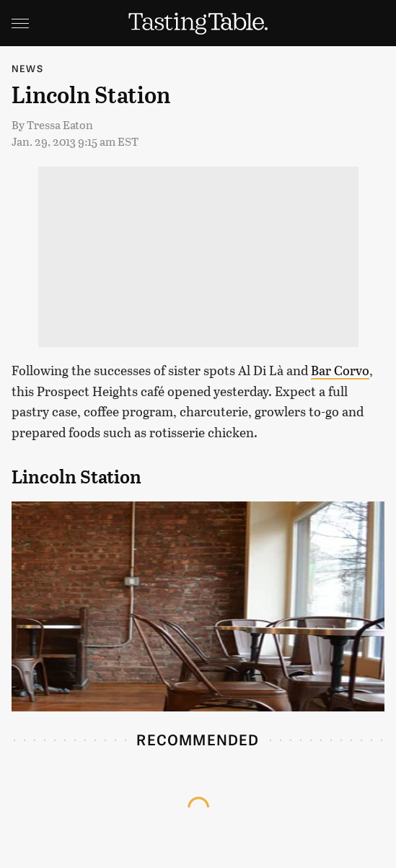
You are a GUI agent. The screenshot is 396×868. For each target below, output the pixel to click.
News (27, 68)
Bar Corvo (340, 370)
